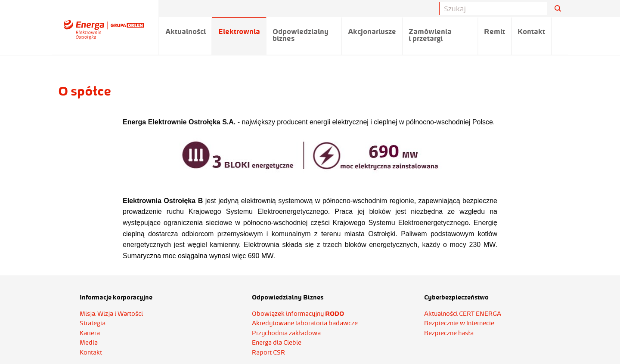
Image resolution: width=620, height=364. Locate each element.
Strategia (93, 323)
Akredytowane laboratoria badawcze (305, 323)
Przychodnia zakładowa (286, 333)
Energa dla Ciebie (277, 342)
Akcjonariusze (372, 31)
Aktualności (186, 31)
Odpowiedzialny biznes (301, 35)
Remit (494, 31)
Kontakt (531, 31)
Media (89, 342)
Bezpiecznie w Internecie (459, 323)
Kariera (90, 333)
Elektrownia (239, 31)
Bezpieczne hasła (449, 333)
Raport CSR (268, 352)
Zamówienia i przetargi (430, 35)
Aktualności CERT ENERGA (463, 314)
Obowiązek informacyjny (298, 314)
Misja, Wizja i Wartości (111, 314)
